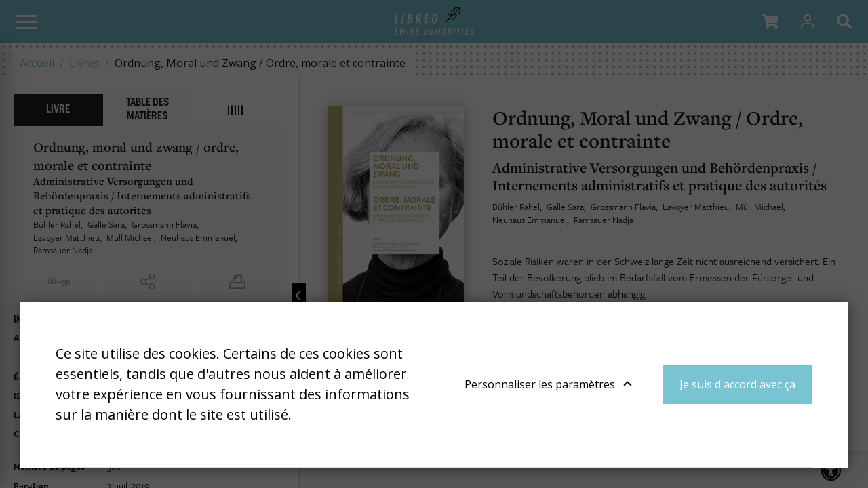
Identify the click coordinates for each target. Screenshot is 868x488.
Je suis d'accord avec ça (737, 384)
